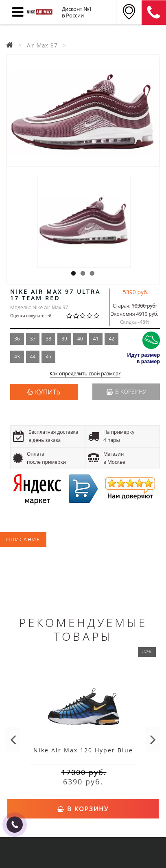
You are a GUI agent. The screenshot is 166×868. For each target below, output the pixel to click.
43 (17, 356)
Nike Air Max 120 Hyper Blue (83, 750)
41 (96, 339)
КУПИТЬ (48, 392)
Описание (23, 540)
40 (80, 339)
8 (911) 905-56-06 (154, 13)
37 (33, 339)
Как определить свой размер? (85, 374)
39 (64, 339)
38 (48, 339)
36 (17, 339)
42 (111, 339)
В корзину (126, 391)
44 (33, 356)
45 (48, 356)
